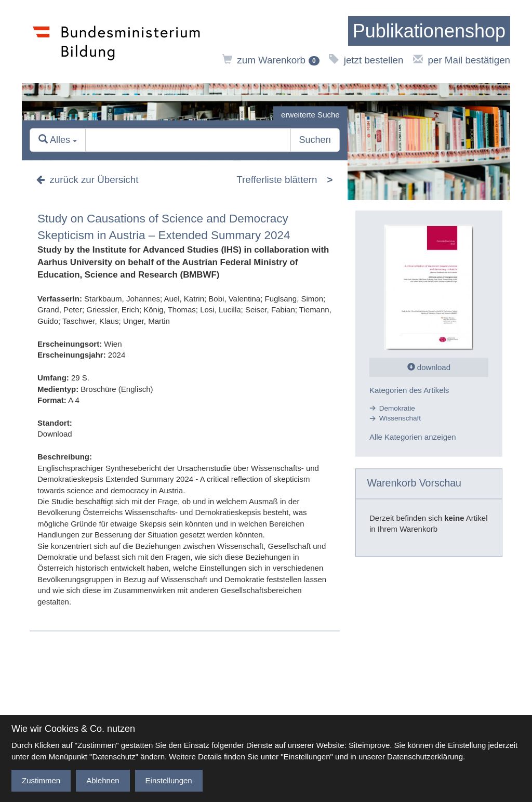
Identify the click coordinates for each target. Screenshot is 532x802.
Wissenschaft (400, 419)
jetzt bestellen (366, 60)
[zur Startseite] (429, 31)
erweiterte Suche (310, 115)
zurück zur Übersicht (87, 180)
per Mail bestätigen (462, 60)
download (429, 367)
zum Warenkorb (271, 60)
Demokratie (397, 408)
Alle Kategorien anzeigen (413, 437)
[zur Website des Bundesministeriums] (117, 42)
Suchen (315, 140)
